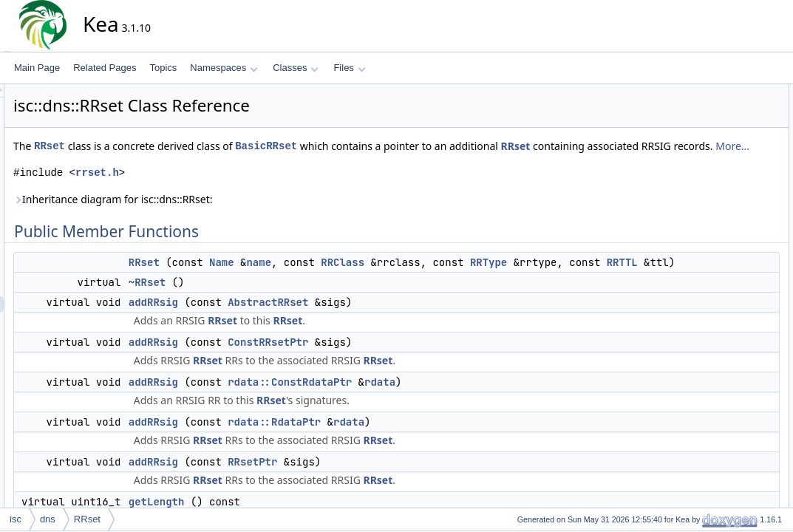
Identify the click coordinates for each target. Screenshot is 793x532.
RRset (183, 146)
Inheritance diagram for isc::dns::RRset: (246, 215)
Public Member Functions (730, 92)
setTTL (705, 287)
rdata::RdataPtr (407, 454)
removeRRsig (719, 271)
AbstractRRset (401, 335)
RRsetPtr (385, 494)
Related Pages (105, 68)
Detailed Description (719, 369)
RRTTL (370, 295)
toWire (705, 304)
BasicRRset (399, 146)
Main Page (37, 68)
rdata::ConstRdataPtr (423, 415)
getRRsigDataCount (731, 255)
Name (355, 279)
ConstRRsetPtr (401, 375)
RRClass (476, 279)
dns (48, 519)
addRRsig (286, 335)
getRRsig (710, 239)
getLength (711, 222)
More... (378, 162)
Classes (296, 68)
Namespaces (224, 68)
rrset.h (230, 189)
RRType (622, 279)
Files (349, 68)
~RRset (280, 315)
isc (16, 519)
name (392, 279)
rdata (513, 415)
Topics (163, 68)
